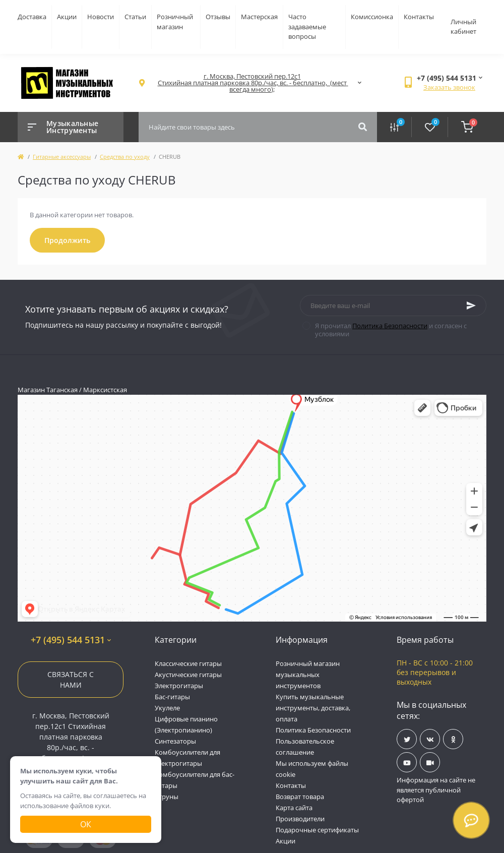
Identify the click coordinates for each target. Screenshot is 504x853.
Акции (67, 17)
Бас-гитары (172, 697)
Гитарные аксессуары (62, 157)
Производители (300, 819)
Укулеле (167, 708)
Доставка (32, 17)
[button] (252, 83)
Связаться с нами (71, 680)
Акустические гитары (188, 675)
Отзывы (218, 17)
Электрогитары (179, 686)
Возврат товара (300, 797)
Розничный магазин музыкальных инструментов (308, 675)
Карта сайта (294, 808)
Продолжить (67, 240)
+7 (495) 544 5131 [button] (71, 640)
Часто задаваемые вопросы (307, 26)
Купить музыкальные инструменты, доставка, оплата (313, 708)
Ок (86, 824)
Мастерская (259, 17)
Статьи (135, 17)
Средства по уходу (125, 157)
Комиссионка (372, 17)
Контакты (419, 17)
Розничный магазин (175, 22)
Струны (167, 797)
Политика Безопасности (390, 326)
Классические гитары (188, 663)
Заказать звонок (449, 87)
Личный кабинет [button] (463, 27)
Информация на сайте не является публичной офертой (436, 790)
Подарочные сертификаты (317, 830)
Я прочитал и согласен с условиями (391, 330)
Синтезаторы (175, 741)
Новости (101, 17)
